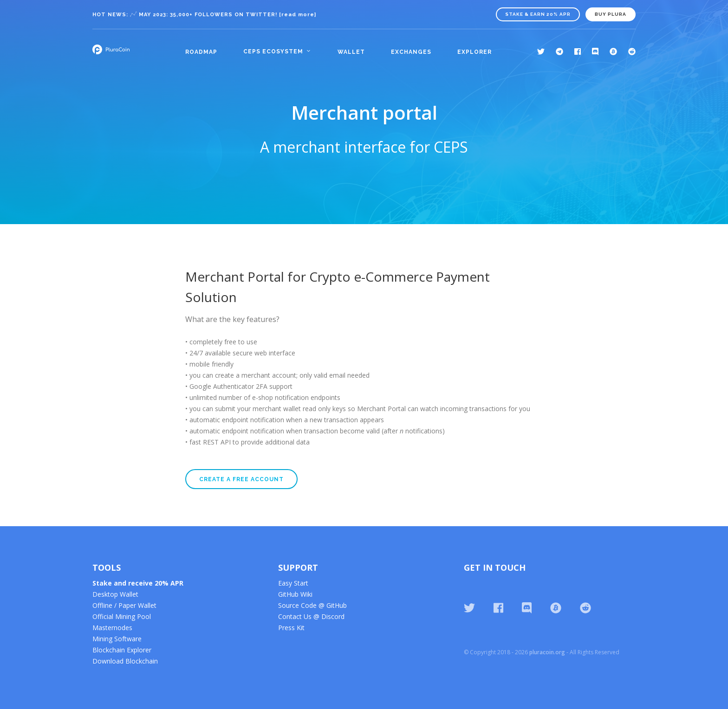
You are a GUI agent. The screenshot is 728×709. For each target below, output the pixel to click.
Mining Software (117, 639)
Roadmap (201, 52)
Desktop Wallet (115, 594)
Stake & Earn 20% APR (538, 14)
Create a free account (241, 479)
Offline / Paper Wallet (124, 605)
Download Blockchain (125, 661)
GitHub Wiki (295, 594)
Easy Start (293, 583)
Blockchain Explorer (122, 650)
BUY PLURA (611, 14)
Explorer (474, 52)
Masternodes (112, 628)
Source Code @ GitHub (312, 605)
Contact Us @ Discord (311, 616)
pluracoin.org (547, 652)
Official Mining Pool (122, 616)
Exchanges (411, 52)
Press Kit (291, 628)
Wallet (351, 52)
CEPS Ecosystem (273, 52)
